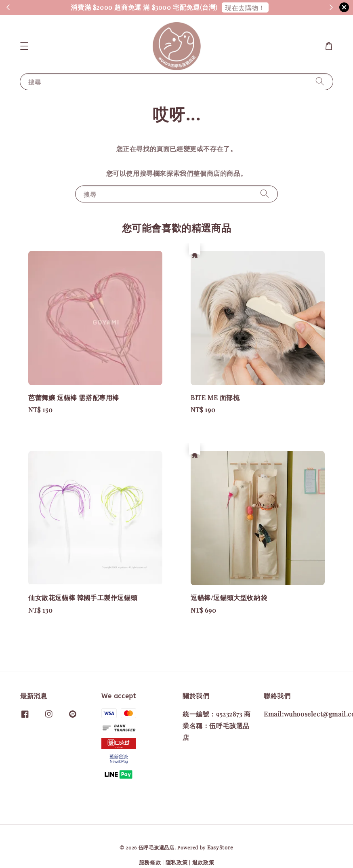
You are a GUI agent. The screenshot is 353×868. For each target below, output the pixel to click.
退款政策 (203, 862)
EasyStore (220, 847)
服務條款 (150, 862)
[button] (24, 46)
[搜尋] (320, 81)
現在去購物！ (245, 7)
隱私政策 (177, 862)
